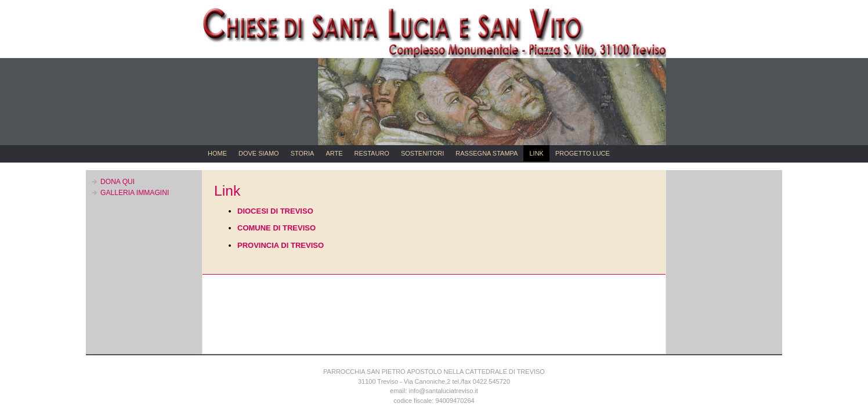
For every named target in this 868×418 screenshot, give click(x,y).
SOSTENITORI (422, 153)
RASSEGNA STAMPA (487, 153)
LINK (536, 153)
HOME (217, 153)
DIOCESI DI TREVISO (275, 211)
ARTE (334, 153)
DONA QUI (117, 182)
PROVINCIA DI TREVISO (281, 245)
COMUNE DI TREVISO (276, 228)
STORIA (303, 153)
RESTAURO (372, 153)
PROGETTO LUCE (583, 153)
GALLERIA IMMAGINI (135, 193)
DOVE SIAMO (259, 153)
